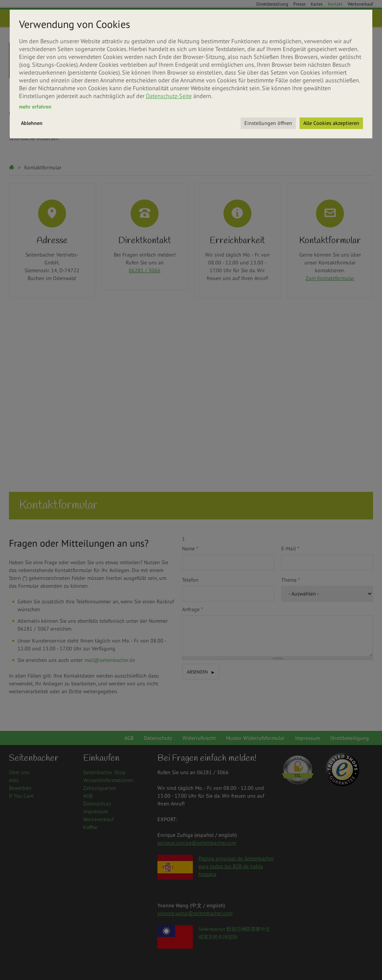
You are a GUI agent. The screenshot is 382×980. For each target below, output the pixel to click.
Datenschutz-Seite (169, 96)
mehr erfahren (35, 107)
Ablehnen (32, 123)
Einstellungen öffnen (268, 123)
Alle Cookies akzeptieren (331, 123)
